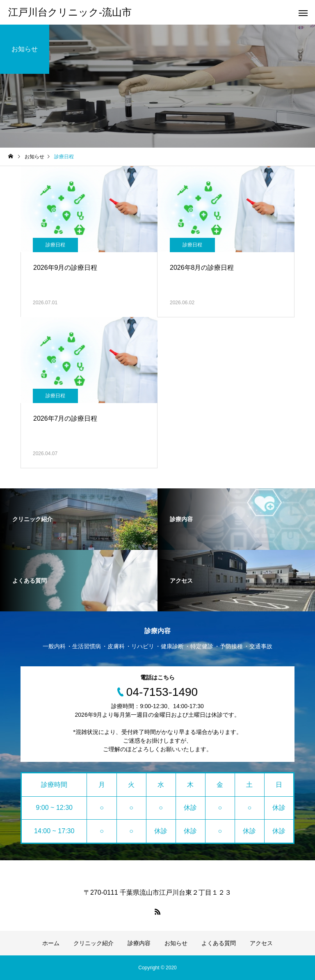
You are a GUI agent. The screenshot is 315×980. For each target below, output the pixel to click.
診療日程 (55, 245)
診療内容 (139, 943)
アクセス (261, 943)
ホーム (51, 943)
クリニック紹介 (94, 943)
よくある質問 (219, 943)
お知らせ (176, 943)
